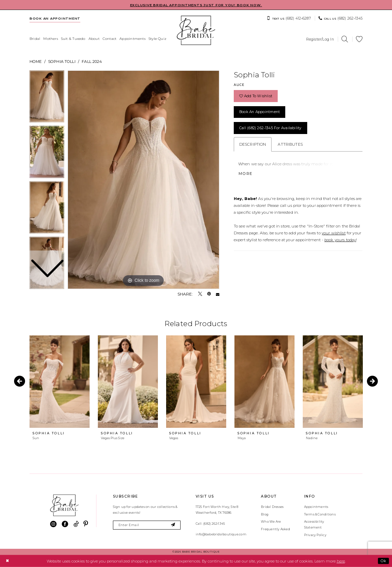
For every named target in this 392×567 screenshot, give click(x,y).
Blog (265, 514)
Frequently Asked (275, 529)
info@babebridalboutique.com (221, 534)
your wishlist (334, 233)
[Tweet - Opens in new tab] (200, 294)
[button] (320, 39)
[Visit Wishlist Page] (359, 39)
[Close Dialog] (7, 561)
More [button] (246, 174)
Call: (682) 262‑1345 (210, 524)
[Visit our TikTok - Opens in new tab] (76, 524)
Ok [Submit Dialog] (383, 561)
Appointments (316, 507)
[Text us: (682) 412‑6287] (289, 18)
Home (36, 62)
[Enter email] (147, 525)
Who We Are (271, 521)
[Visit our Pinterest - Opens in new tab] (86, 524)
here (341, 561)
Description (253, 144)
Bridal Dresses (272, 507)
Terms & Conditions (320, 514)
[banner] (196, 30)
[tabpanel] (143, 180)
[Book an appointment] (55, 18)
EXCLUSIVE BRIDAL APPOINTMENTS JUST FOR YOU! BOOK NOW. (196, 5)
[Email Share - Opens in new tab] (218, 294)
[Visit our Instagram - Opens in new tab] (53, 524)
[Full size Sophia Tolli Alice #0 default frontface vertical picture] (143, 180)
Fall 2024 (92, 62)
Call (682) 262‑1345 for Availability (270, 128)
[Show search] (345, 39)
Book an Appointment (260, 112)
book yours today (340, 240)
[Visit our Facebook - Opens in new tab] (65, 524)
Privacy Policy (315, 535)
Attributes (290, 144)
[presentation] (60, 382)
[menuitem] (55, 18)
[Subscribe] (173, 525)
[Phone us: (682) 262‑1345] (341, 18)
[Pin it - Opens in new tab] (209, 294)
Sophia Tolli (62, 62)
